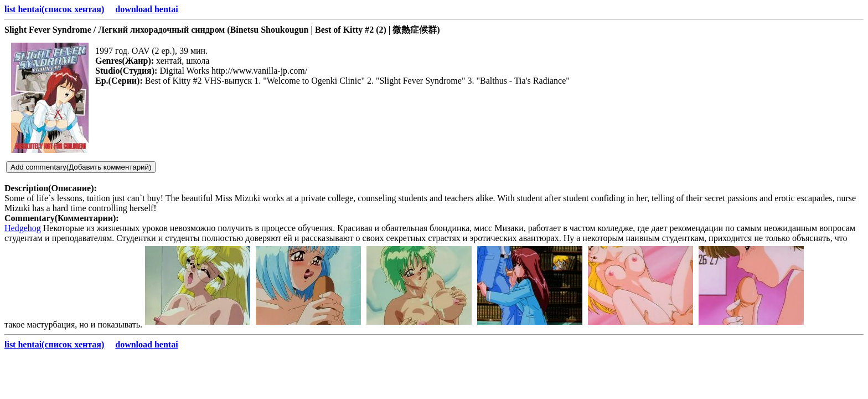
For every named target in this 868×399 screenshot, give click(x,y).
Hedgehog (23, 228)
